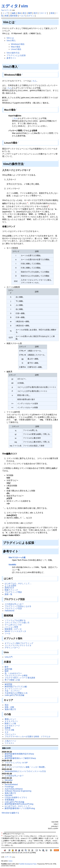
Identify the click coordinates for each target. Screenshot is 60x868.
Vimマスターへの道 (17, 557)
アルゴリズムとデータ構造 (16, 675)
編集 (14, 13)
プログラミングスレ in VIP (16, 763)
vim (24, 6)
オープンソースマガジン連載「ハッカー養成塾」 (26, 767)
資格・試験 (9, 707)
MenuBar (9, 780)
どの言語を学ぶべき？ (14, 604)
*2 (49, 206)
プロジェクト (10, 734)
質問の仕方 (9, 588)
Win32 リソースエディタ (15, 631)
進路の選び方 (10, 709)
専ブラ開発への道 (12, 680)
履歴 (30, 13)
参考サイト (11, 58)
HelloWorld (9, 611)
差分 (25, 13)
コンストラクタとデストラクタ (18, 645)
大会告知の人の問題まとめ (16, 693)
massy (10, 861)
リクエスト (9, 743)
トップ (5, 13)
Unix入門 (9, 657)
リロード (43, 13)
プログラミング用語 (13, 592)
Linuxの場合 (16, 49)
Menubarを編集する (10, 813)
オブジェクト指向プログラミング (19, 643)
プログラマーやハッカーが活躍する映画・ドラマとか (28, 737)
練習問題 (8, 684)
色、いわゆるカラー (13, 673)
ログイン (31, 16)
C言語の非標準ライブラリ (16, 798)
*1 (28, 203)
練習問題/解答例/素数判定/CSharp (19, 754)
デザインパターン (12, 648)
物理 (7, 671)
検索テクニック (11, 590)
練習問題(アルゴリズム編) (16, 686)
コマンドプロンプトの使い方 (17, 623)
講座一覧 (8, 594)
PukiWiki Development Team (28, 864)
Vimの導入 (11, 41)
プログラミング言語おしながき (18, 606)
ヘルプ (22, 16)
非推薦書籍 (9, 800)
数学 (7, 667)
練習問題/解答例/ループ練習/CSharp (20, 758)
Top (3, 10)
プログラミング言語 (13, 608)
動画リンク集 (10, 723)
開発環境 (8, 629)
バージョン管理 (11, 627)
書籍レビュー (10, 719)
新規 (52, 13)
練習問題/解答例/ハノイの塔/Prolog (20, 808)
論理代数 (8, 669)
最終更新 (14, 16)
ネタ (7, 732)
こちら (34, 81)
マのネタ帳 (9, 730)
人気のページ (10, 741)
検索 (7, 16)
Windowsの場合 (18, 44)
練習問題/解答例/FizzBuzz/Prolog (19, 804)
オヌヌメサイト (11, 721)
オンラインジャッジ (13, 689)
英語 (7, 705)
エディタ (10, 6)
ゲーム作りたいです (13, 625)
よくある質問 (10, 586)
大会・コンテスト (12, 691)
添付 (35, 13)
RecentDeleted (11, 784)
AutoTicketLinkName (14, 789)
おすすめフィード (12, 726)
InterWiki (8, 795)
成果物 (7, 728)
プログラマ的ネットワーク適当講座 (20, 678)
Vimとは (10, 38)
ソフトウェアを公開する (15, 620)
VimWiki (12, 565)
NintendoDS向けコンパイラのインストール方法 (25, 771)
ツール (7, 633)
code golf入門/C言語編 (14, 695)
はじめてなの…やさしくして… (18, 583)
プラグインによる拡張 (16, 55)
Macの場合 (16, 47)
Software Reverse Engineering (18, 791)
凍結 (19, 13)
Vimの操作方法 (13, 53)
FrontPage (9, 787)
